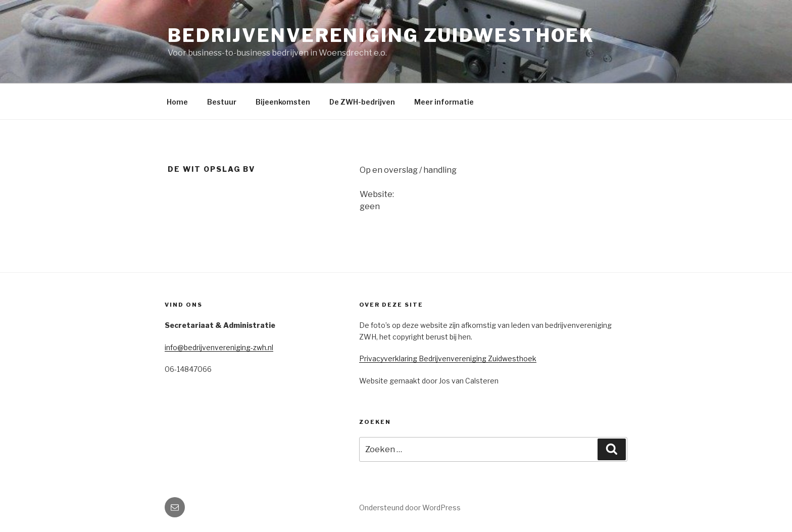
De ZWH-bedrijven (362, 102)
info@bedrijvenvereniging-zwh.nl (219, 347)
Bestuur (222, 102)
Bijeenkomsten (283, 102)
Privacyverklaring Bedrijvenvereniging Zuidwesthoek (448, 358)
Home (177, 102)
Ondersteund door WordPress (410, 507)
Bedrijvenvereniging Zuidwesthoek (381, 35)
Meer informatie (444, 102)
